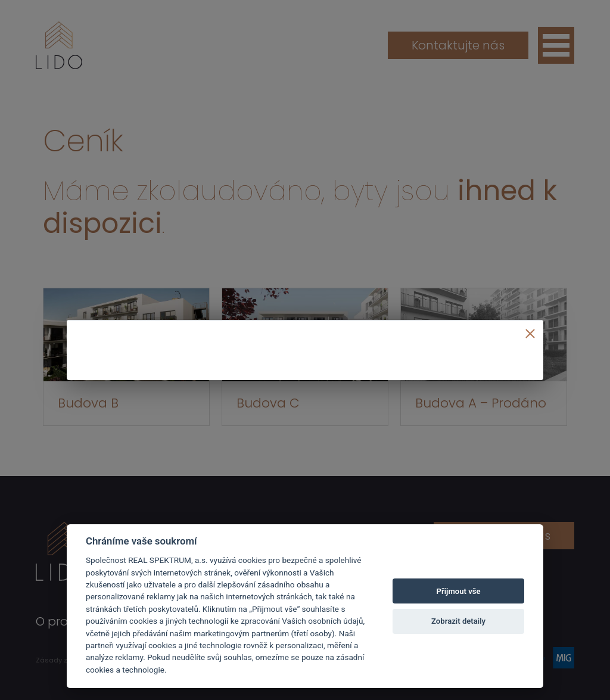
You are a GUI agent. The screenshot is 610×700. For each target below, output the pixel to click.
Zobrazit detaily (458, 621)
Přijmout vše (459, 591)
